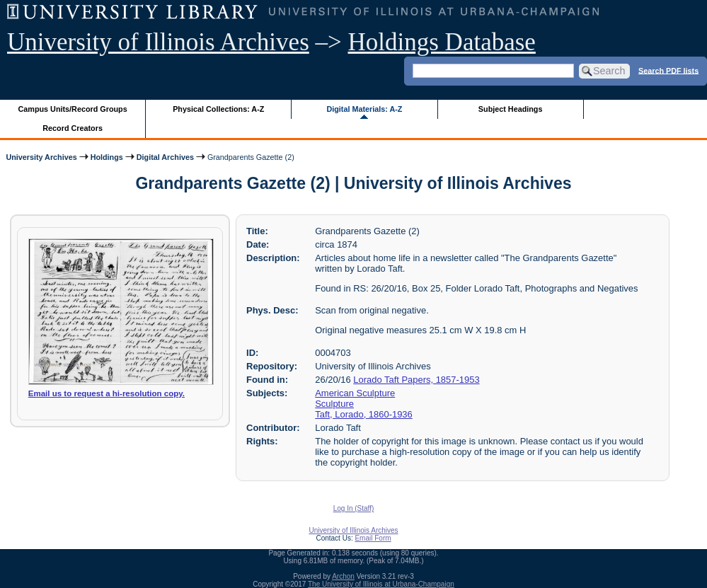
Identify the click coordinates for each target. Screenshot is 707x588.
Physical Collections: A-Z (218, 109)
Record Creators (73, 128)
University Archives (41, 157)
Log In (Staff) (354, 508)
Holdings (107, 157)
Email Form (373, 538)
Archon (343, 576)
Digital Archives (165, 157)
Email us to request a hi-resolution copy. (107, 393)
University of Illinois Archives (158, 42)
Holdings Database (442, 42)
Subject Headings (511, 109)
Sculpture (334, 404)
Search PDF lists (668, 70)
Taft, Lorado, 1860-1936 (364, 414)
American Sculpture (355, 393)
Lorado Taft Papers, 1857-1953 (416, 380)
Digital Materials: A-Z (364, 109)
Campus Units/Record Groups (73, 109)
